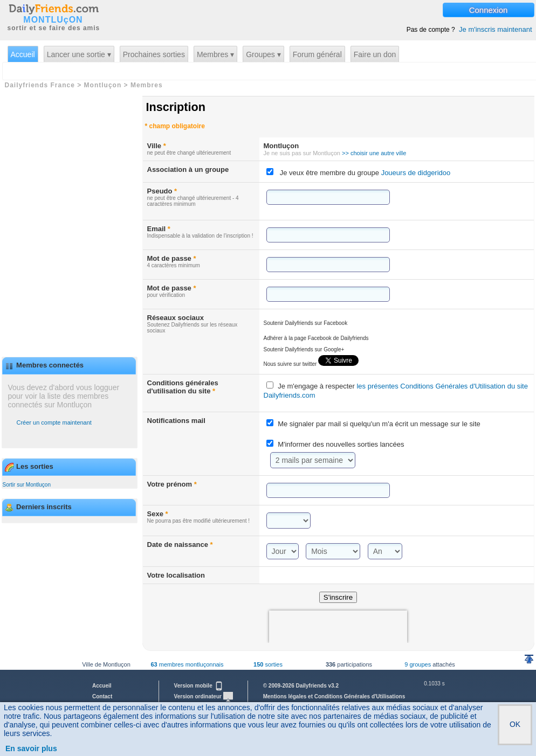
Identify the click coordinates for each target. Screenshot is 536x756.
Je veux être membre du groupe (365, 173)
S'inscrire (338, 597)
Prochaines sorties (154, 54)
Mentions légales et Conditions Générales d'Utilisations (334, 696)
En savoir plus (31, 748)
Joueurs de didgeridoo (415, 173)
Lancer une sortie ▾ (79, 54)
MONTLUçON (53, 20)
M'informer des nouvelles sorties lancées (341, 444)
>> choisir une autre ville (374, 153)
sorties (268, 664)
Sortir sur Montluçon (27, 485)
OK (515, 724)
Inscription (176, 107)
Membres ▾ (215, 54)
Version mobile (199, 686)
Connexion (489, 10)
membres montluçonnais (187, 664)
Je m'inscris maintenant (495, 29)
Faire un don (375, 54)
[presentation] (338, 627)
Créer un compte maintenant (54, 422)
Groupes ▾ (263, 54)
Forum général (317, 54)
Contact (102, 696)
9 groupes (418, 664)
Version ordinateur (204, 696)
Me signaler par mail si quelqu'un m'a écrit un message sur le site (379, 424)
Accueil (23, 54)
